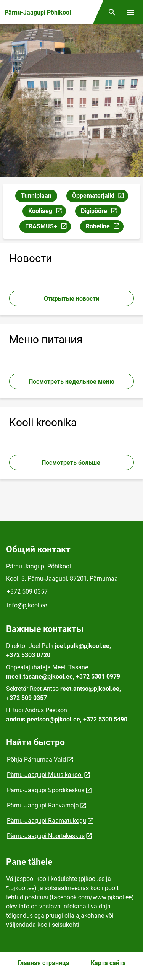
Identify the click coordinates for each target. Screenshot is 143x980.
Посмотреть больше (72, 463)
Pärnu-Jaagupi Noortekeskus (46, 836)
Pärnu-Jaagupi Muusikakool (45, 775)
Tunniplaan (36, 196)
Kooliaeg (47, 212)
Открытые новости (71, 299)
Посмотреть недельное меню (71, 382)
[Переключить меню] (130, 12)
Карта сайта (108, 963)
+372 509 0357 (27, 592)
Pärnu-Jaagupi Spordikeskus (46, 790)
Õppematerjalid (100, 197)
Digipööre (101, 212)
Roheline (104, 227)
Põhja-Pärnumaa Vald (36, 759)
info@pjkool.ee (27, 605)
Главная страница (43, 963)
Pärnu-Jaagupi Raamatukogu (47, 821)
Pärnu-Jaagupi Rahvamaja (43, 805)
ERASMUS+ (48, 227)
